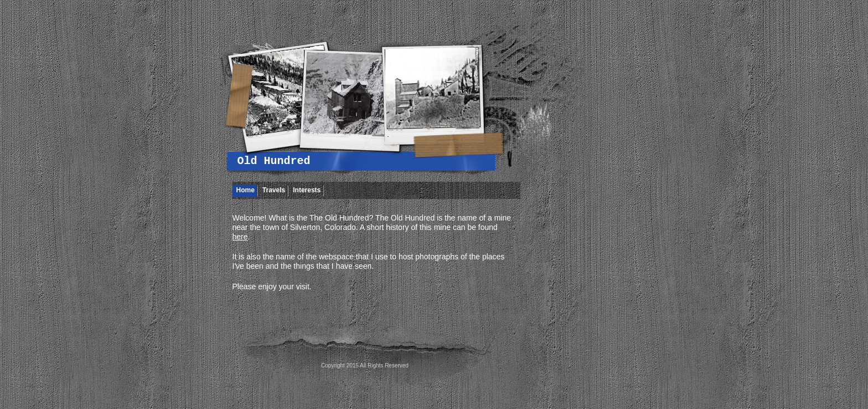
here (240, 237)
